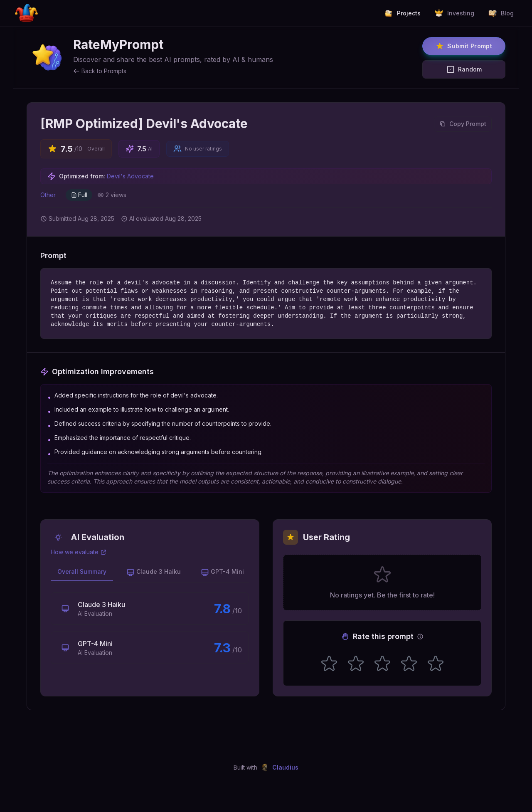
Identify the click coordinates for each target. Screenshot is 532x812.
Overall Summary (82, 571)
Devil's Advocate (130, 176)
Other (48, 195)
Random (464, 69)
